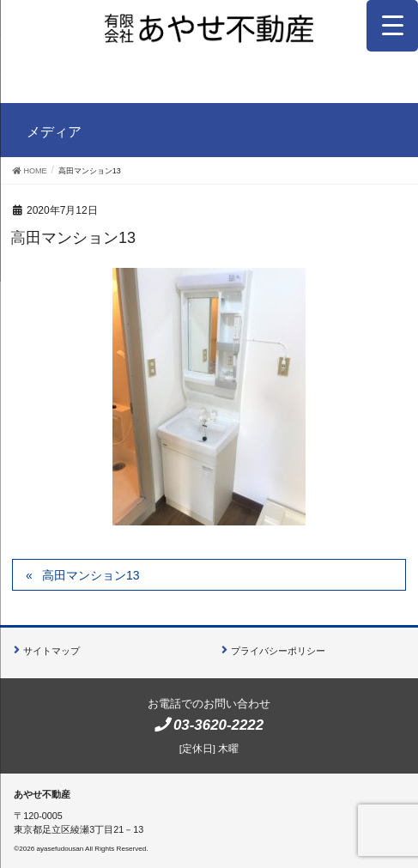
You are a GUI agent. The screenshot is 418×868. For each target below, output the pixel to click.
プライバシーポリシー (278, 651)
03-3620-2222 (218, 725)
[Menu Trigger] (392, 26)
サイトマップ (51, 651)
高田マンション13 (91, 575)
